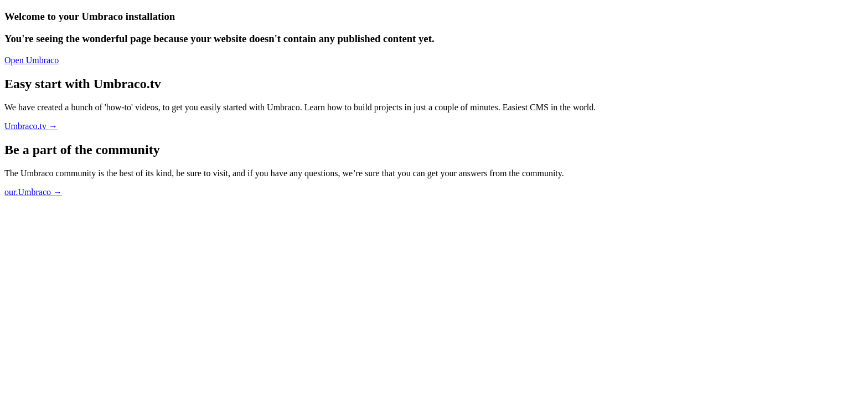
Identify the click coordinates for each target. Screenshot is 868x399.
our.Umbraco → (33, 192)
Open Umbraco (32, 60)
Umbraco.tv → (31, 126)
